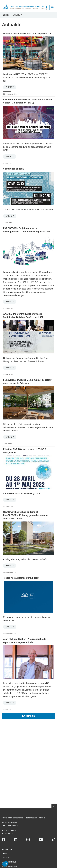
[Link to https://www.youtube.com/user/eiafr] (41, 840)
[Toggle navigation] (52, 7)
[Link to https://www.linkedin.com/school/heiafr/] (16, 840)
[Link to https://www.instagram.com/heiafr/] (28, 840)
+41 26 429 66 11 (10, 830)
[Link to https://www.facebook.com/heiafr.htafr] (3, 840)
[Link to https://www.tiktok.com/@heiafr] (54, 840)
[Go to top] (54, 807)
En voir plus (28, 716)
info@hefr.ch (7, 833)
